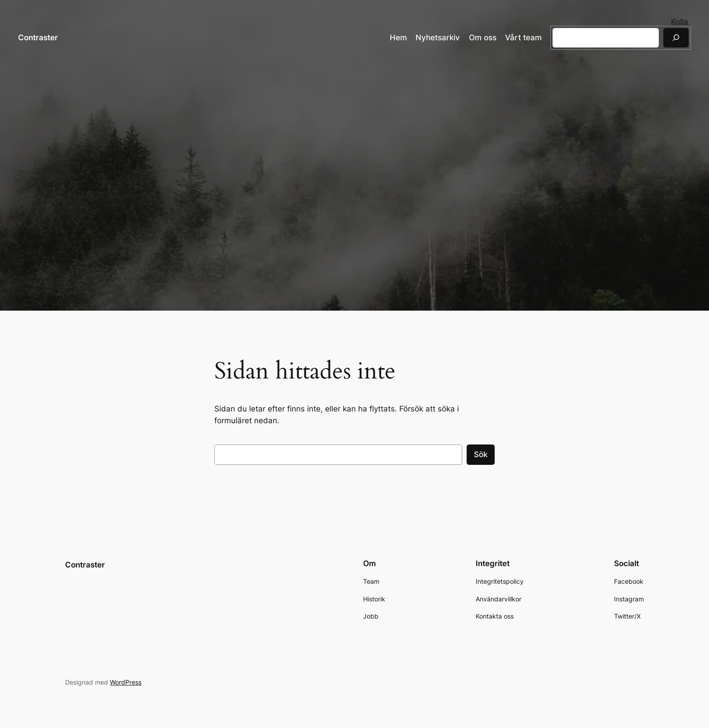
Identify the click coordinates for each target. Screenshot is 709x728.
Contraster (38, 38)
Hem (398, 38)
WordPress (126, 682)
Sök (481, 454)
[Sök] (676, 38)
